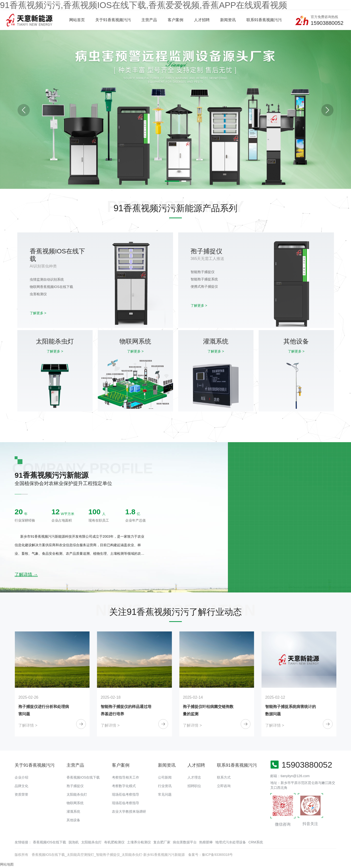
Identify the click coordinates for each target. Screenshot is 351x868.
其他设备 (73, 820)
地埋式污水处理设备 (231, 842)
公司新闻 (165, 777)
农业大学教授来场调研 (129, 811)
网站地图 (7, 864)
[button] (327, 110)
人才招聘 (202, 20)
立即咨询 (224, 786)
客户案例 (175, 20)
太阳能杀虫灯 (77, 794)
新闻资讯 (228, 20)
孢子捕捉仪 (75, 786)
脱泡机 (74, 842)
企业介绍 (21, 777)
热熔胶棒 (206, 842)
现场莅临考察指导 (126, 794)
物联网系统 (75, 803)
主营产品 (149, 20)
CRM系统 (256, 842)
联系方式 (224, 777)
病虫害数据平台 (185, 842)
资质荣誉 (21, 794)
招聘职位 (194, 786)
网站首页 (77, 20)
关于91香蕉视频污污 (113, 20)
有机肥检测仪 (114, 842)
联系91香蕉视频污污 (264, 20)
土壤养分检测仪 (139, 842)
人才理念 (194, 777)
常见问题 (165, 794)
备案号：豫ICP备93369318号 (211, 855)
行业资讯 (165, 786)
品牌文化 (21, 786)
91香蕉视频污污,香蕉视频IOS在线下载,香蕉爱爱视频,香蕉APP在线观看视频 (144, 5)
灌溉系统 (73, 811)
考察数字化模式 (124, 786)
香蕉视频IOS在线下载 (83, 777)
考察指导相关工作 (126, 777)
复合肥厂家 (162, 842)
